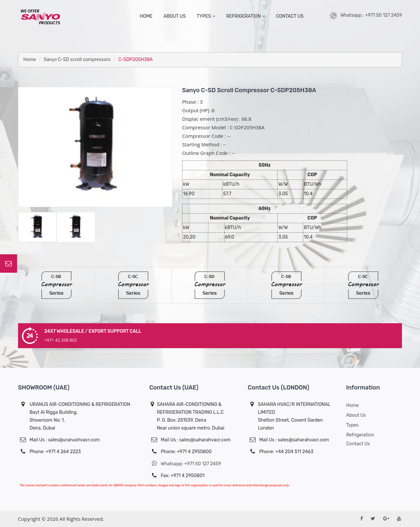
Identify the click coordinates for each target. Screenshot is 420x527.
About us (356, 415)
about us (175, 16)
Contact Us (358, 444)
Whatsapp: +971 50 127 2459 (185, 464)
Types (352, 425)
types (206, 16)
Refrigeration (245, 16)
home (146, 16)
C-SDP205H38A (135, 60)
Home (30, 60)
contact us (290, 16)
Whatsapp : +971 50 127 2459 (366, 15)
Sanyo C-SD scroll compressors (77, 60)
